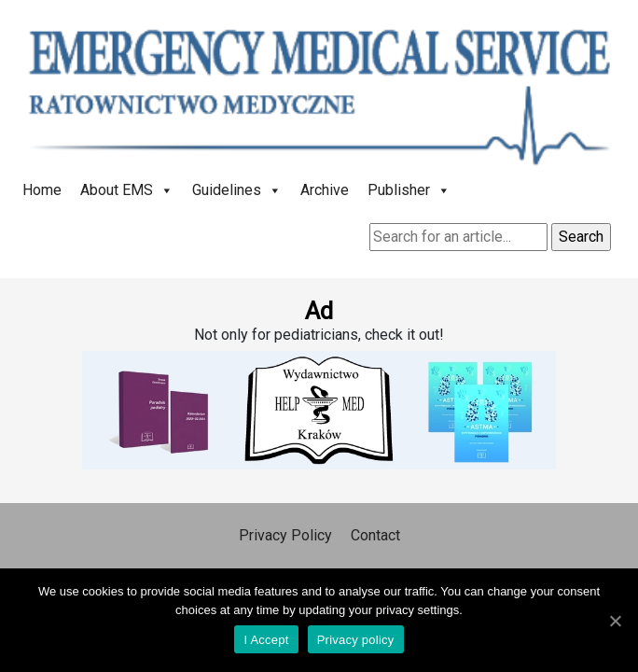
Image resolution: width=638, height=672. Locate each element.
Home (42, 190)
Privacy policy (356, 640)
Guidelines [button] (237, 190)
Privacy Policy (285, 535)
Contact (375, 535)
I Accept (266, 640)
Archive (325, 190)
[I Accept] (615, 621)
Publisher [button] (409, 190)
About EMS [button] (127, 190)
